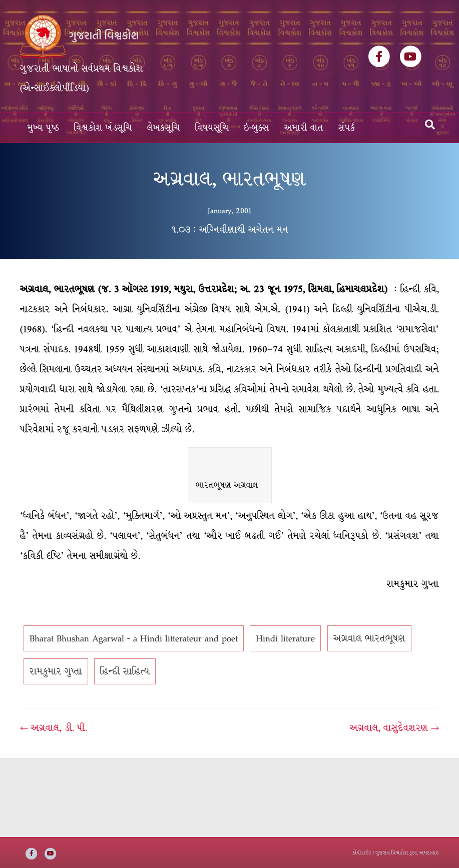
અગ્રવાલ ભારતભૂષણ (369, 638)
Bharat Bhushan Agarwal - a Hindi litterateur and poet (134, 638)
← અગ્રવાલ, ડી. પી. (54, 728)
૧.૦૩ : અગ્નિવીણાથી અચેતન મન (229, 230)
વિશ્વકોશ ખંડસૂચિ (103, 128)
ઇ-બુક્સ (257, 128)
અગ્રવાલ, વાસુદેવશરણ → (394, 728)
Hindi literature (285, 638)
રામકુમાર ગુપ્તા (56, 671)
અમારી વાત (304, 128)
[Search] (430, 125)
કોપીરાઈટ (362, 853)
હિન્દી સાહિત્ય (125, 671)
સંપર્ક (347, 128)
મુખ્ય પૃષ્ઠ (43, 128)
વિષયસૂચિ (212, 128)
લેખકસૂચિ (164, 128)
